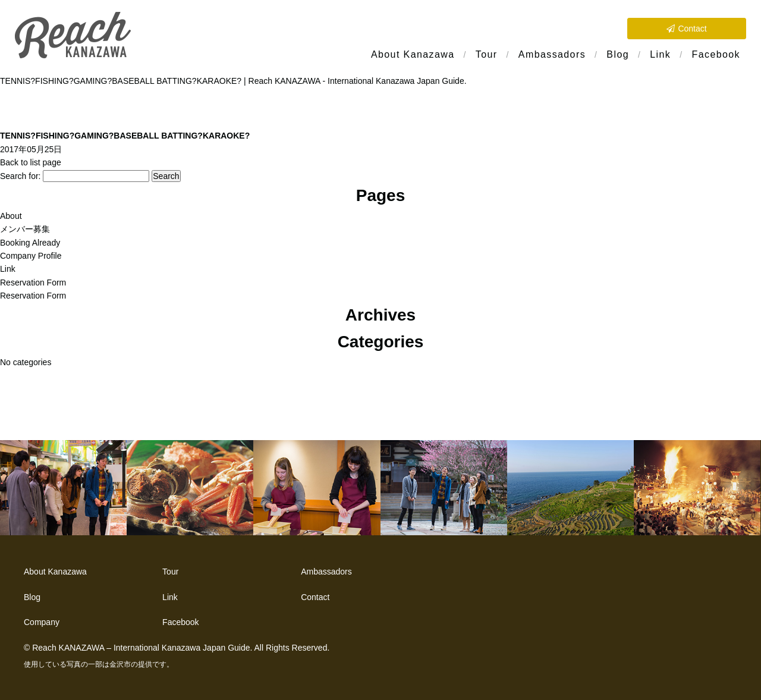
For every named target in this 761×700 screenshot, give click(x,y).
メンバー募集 (25, 229)
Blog (618, 54)
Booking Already (30, 243)
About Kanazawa (413, 54)
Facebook (716, 54)
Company (42, 622)
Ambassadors (552, 54)
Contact (692, 29)
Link (660, 54)
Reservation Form (33, 282)
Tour (487, 54)
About (11, 216)
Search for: (20, 176)
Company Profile (31, 256)
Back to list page (31, 162)
